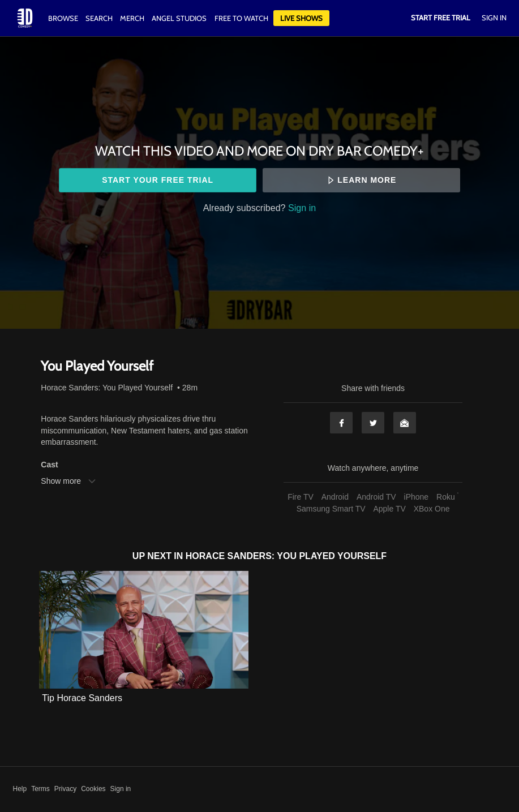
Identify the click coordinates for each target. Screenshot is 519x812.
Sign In (494, 18)
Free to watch (241, 18)
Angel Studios (179, 18)
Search (100, 18)
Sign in (302, 208)
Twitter (373, 423)
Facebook (341, 423)
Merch (132, 18)
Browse (64, 18)
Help (20, 789)
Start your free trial (158, 180)
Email (405, 423)
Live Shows (301, 18)
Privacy (65, 789)
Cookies (93, 789)
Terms (40, 789)
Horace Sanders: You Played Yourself (107, 388)
